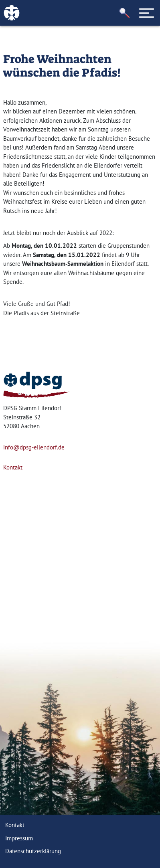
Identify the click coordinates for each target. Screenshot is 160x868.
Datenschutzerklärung (33, 851)
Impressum (19, 838)
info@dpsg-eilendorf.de (34, 447)
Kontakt (13, 467)
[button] (125, 13)
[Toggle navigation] (147, 13)
